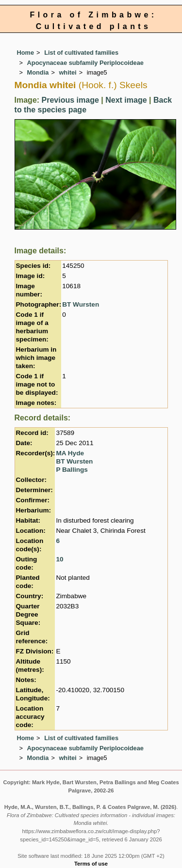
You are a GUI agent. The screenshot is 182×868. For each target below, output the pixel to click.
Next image (126, 100)
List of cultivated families (81, 53)
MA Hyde (70, 453)
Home (26, 53)
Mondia (38, 72)
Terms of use (91, 864)
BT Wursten (81, 304)
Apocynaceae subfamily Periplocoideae (85, 63)
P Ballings (72, 470)
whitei (67, 72)
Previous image (70, 100)
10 (59, 559)
